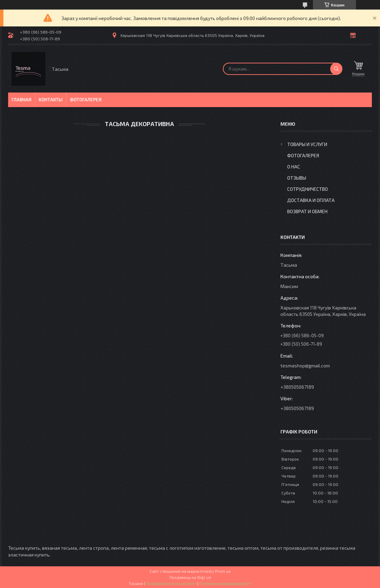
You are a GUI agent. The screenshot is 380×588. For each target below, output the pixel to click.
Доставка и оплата (311, 200)
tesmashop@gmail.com (305, 366)
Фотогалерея (86, 100)
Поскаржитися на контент (171, 583)
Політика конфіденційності (225, 583)
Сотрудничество (308, 189)
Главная (22, 100)
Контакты (51, 100)
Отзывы (297, 178)
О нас (294, 167)
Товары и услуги (307, 144)
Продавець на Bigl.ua (190, 577)
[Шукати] (336, 69)
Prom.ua (223, 571)
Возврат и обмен (307, 211)
